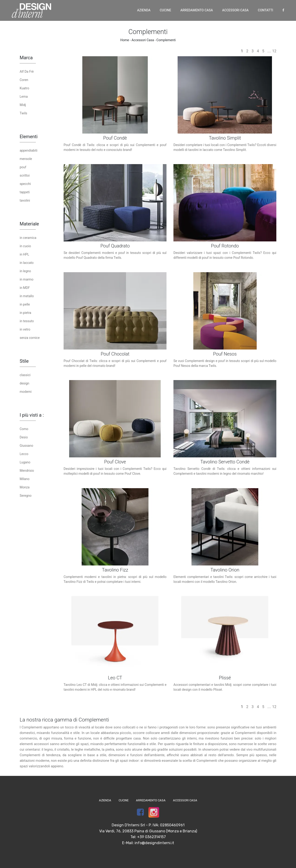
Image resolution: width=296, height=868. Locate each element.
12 (274, 51)
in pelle (25, 304)
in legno (25, 271)
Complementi (166, 40)
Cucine (165, 10)
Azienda (144, 10)
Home (125, 40)
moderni (26, 392)
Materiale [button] (29, 224)
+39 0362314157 (151, 837)
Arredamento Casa (197, 10)
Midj (23, 105)
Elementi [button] (29, 137)
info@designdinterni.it (154, 843)
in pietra (25, 313)
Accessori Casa (235, 10)
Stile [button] (24, 361)
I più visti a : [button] (32, 415)
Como (24, 429)
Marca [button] (26, 58)
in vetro (25, 329)
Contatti (265, 10)
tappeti (25, 192)
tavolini (25, 200)
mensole (26, 159)
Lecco (24, 454)
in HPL (24, 254)
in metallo (27, 296)
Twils (23, 113)
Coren (24, 80)
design (25, 383)
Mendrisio (27, 471)
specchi (25, 184)
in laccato (27, 263)
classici (25, 375)
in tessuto (27, 321)
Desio (24, 437)
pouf (23, 167)
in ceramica (28, 238)
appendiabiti (29, 150)
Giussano (26, 446)
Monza (25, 487)
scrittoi (25, 175)
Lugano (25, 462)
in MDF (25, 288)
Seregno (26, 496)
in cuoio (25, 246)
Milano (25, 479)
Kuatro (24, 88)
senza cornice (30, 338)
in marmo (27, 279)
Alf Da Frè (27, 72)
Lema (24, 97)
